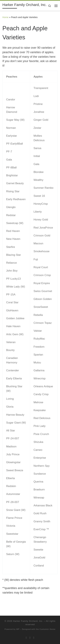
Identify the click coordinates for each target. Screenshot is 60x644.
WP (18, 629)
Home (5, 17)
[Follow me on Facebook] (34, 638)
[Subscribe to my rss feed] (26, 638)
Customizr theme (48, 629)
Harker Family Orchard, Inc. (28, 621)
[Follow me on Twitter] (30, 638)
